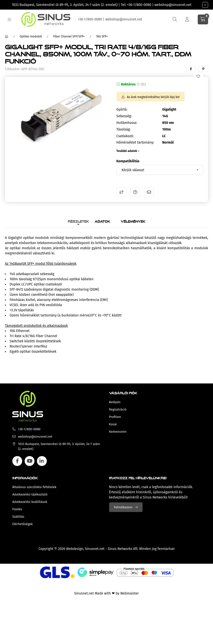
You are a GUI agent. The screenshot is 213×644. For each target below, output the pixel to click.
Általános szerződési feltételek (34, 487)
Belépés (115, 402)
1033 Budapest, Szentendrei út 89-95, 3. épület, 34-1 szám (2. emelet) (65, 5)
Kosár (113, 424)
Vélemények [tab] (133, 221)
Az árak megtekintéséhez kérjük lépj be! (153, 97)
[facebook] (191, 69)
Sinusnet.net (95, 549)
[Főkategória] (7, 36)
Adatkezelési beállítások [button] (30, 502)
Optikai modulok (31, 36)
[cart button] (203, 19)
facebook (17, 461)
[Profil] (187, 19)
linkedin (42, 461)
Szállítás (18, 517)
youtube (30, 461)
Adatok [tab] (102, 221)
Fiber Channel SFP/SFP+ (69, 36)
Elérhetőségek (23, 524)
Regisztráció (118, 409)
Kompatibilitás (128, 161)
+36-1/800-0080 (139, 5)
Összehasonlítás (121, 192)
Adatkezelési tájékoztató (30, 494)
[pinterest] (203, 69)
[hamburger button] (9, 20)
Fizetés (17, 509)
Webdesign (74, 549)
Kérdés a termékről (135, 192)
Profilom (115, 417)
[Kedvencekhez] (198, 76)
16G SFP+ (102, 36)
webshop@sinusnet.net (173, 5)
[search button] (175, 19)
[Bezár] (205, 5)
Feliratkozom (123, 507)
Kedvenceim (118, 432)
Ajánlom (149, 192)
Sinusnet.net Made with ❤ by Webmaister (106, 593)
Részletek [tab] (78, 221)
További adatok (127, 151)
